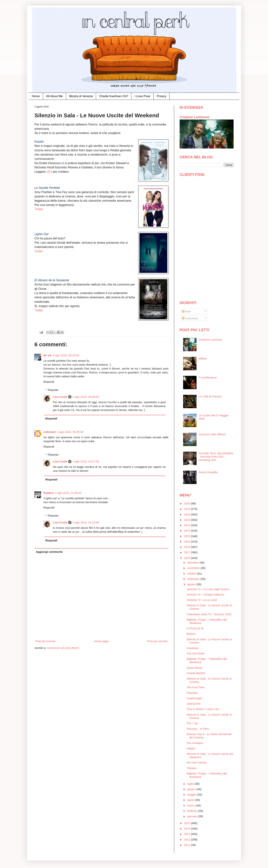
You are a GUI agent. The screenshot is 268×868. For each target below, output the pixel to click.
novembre (194, 568)
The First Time (196, 687)
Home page (101, 641)
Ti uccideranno (208, 377)
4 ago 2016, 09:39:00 (70, 432)
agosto (192, 584)
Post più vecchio (157, 641)
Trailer (39, 209)
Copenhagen (195, 698)
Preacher (192, 693)
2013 (187, 834)
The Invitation (195, 743)
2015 (187, 823)
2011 (187, 845)
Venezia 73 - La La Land (202, 600)
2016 (187, 558)
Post (186, 311)
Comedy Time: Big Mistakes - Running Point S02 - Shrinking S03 (216, 457)
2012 (187, 839)
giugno (192, 789)
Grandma (193, 648)
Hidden (191, 748)
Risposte (53, 390)
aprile (191, 800)
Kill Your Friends (197, 763)
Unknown (50, 432)
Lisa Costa (60, 397)
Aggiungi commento (49, 552)
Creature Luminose (194, 117)
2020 (187, 536)
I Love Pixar (142, 96)
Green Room (195, 668)
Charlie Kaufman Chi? (114, 96)
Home (36, 96)
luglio (191, 784)
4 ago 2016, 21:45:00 (68, 493)
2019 (187, 542)
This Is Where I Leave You (203, 709)
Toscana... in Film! (198, 729)
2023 (187, 520)
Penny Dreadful (208, 472)
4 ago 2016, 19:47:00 (86, 461)
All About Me (55, 96)
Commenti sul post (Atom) (63, 648)
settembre (194, 579)
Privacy (162, 96)
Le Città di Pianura (210, 396)
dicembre (193, 563)
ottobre (192, 573)
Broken (191, 634)
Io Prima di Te (195, 628)
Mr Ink (47, 355)
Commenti (190, 318)
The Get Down (196, 653)
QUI (50, 172)
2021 (187, 531)
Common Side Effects (212, 434)
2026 (187, 503)
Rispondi (49, 382)
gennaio (193, 816)
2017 (187, 552)
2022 (187, 525)
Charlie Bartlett (196, 673)
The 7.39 (192, 723)
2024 (187, 514)
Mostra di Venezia (81, 96)
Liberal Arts (194, 704)
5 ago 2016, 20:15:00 (86, 522)
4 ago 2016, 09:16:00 (66, 355)
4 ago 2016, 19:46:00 (86, 397)
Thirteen (192, 768)
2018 (187, 547)
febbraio (193, 811)
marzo (192, 805)
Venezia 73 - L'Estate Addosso (206, 594)
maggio (192, 794)
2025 (187, 509)
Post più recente (45, 641)
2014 (187, 829)
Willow (203, 358)
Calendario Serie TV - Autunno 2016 (209, 614)
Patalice (49, 493)
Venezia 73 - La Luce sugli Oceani (208, 589)
